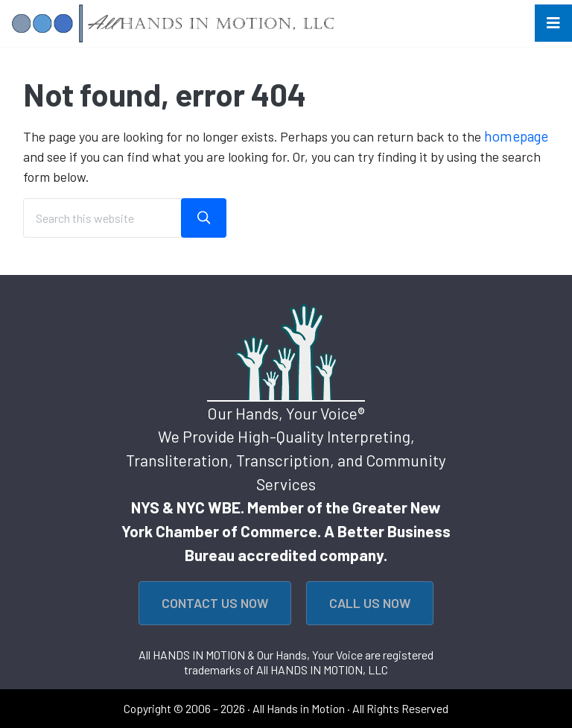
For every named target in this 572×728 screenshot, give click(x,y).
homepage (516, 136)
